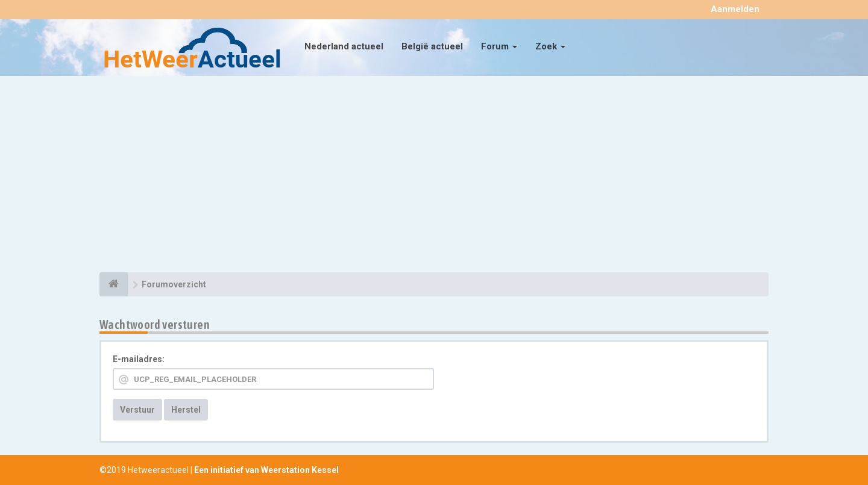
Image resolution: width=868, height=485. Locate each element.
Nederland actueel (344, 46)
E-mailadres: (139, 359)
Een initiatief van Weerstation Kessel (266, 470)
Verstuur (137, 410)
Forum (499, 46)
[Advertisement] (434, 176)
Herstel (186, 410)
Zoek (550, 46)
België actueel (432, 46)
